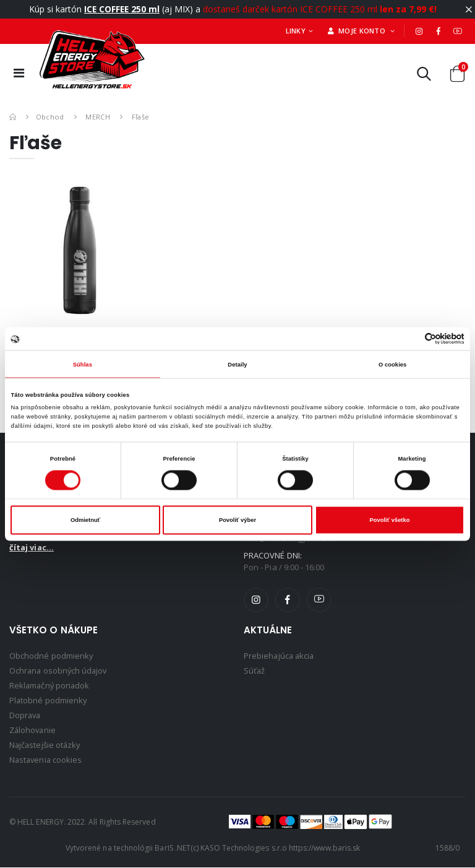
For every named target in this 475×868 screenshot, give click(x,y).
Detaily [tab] (237, 364)
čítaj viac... (32, 547)
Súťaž (255, 671)
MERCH (98, 117)
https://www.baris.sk (324, 848)
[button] (424, 76)
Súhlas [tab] (83, 364)
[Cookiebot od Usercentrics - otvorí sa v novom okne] (410, 339)
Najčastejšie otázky (46, 745)
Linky (296, 31)
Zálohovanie (33, 730)
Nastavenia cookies (47, 760)
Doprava (26, 715)
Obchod (50, 117)
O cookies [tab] (393, 364)
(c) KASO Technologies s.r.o (239, 848)
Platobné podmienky (49, 700)
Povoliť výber (237, 520)
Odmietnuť (85, 520)
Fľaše (141, 117)
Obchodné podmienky (51, 656)
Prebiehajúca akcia (280, 656)
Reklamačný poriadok (50, 685)
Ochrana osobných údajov (60, 671)
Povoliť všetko (390, 520)
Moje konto (357, 31)
